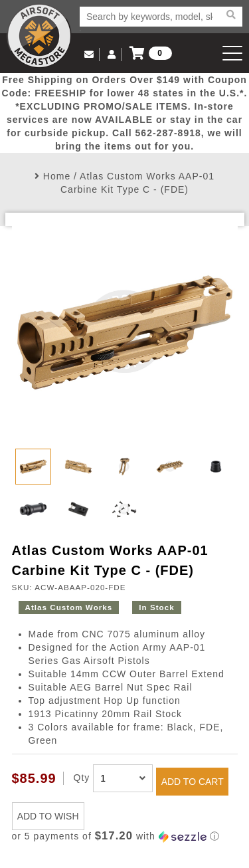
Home (57, 176)
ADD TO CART (193, 782)
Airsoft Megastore (39, 36)
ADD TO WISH (48, 816)
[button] (125, 836)
